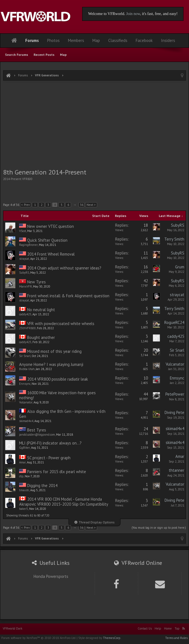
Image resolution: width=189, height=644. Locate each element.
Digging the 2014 (42, 486)
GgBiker (25, 448)
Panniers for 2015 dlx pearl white (57, 472)
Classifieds (118, 40)
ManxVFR (26, 286)
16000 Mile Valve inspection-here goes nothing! (57, 395)
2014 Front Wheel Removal (51, 254)
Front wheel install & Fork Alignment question (68, 296)
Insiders (168, 40)
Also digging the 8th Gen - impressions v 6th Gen (62, 414)
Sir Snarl (25, 356)
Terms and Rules (176, 638)
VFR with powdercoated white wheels (61, 324)
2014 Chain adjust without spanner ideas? (64, 268)
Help (158, 628)
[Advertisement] (95, 125)
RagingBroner (28, 245)
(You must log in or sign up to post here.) (159, 528)
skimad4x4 (26, 421)
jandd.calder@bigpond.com (37, 435)
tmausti (24, 490)
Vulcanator (175, 364)
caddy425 (25, 314)
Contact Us (145, 628)
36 (82, 205)
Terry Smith (174, 239)
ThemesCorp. (112, 638)
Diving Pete (174, 412)
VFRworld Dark (12, 628)
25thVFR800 (27, 328)
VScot (23, 231)
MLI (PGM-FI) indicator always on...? (50, 443)
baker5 (24, 509)
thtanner (177, 470)
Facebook (144, 40)
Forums (32, 40)
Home (168, 628)
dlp (21, 476)
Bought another (41, 337)
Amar (22, 462)
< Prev (26, 205)
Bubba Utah (27, 369)
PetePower (175, 394)
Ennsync (25, 384)
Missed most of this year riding (54, 351)
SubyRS (178, 225)
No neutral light (41, 310)
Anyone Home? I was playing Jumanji (51, 364)
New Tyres (36, 282)
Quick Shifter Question (47, 240)
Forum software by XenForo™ (39, 638)
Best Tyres (37, 430)
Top (177, 628)
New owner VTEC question (51, 226)
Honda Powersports (51, 576)
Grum (180, 267)
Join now (133, 14)
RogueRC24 (174, 322)
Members (76, 40)
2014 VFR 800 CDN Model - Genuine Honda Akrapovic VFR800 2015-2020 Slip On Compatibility (64, 502)
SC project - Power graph (49, 458)
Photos (53, 40)
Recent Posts (44, 55)
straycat (24, 259)
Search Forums (17, 55)
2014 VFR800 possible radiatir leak (58, 379)
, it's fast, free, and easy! (159, 14)
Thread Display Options (97, 522)
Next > (91, 205)
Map (63, 55)
